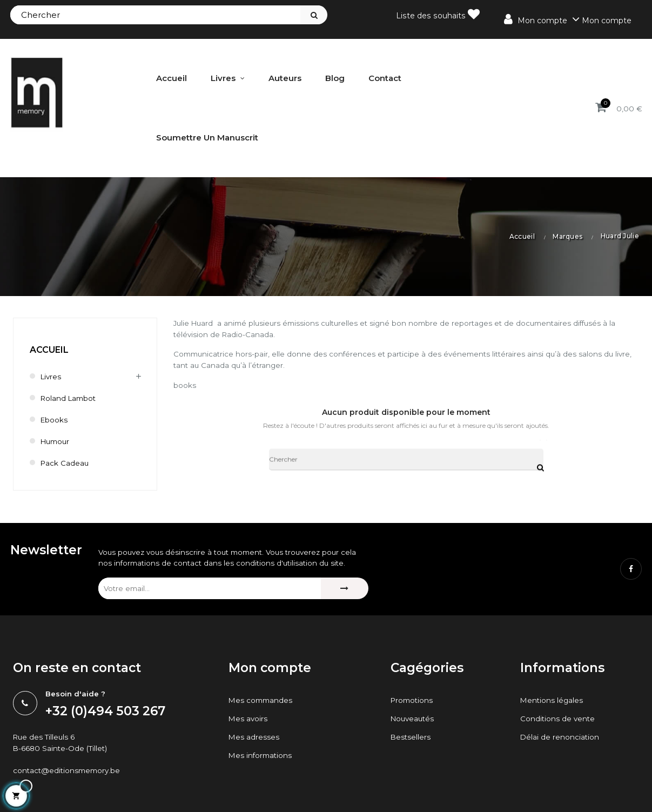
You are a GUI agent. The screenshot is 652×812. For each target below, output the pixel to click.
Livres (52, 377)
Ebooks (55, 420)
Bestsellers (411, 738)
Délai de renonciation (560, 738)
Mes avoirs (248, 720)
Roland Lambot (70, 398)
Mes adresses (254, 738)
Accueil (49, 350)
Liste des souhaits (439, 14)
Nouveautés (414, 720)
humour (56, 441)
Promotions (413, 701)
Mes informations (261, 756)
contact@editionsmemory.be (69, 773)
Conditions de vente (558, 720)
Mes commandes (262, 701)
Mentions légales (552, 701)
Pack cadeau (65, 463)
